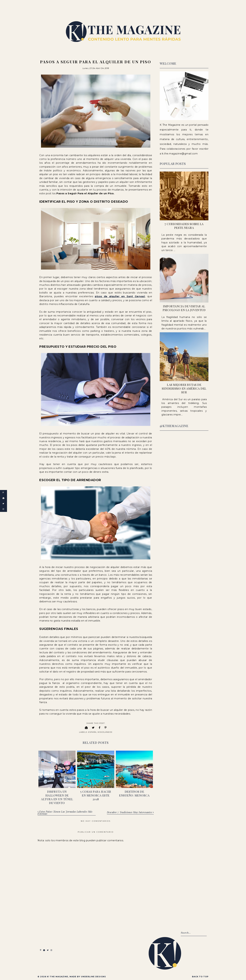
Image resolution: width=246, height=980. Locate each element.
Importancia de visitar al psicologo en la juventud (184, 308)
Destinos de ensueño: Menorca (134, 793)
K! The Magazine (58, 976)
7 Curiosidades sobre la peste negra (184, 226)
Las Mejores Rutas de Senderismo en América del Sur (184, 388)
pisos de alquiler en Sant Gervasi (120, 296)
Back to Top (200, 976)
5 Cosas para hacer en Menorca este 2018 (96, 795)
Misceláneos (105, 732)
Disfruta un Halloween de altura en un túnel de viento (57, 797)
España (92, 732)
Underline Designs (93, 976)
